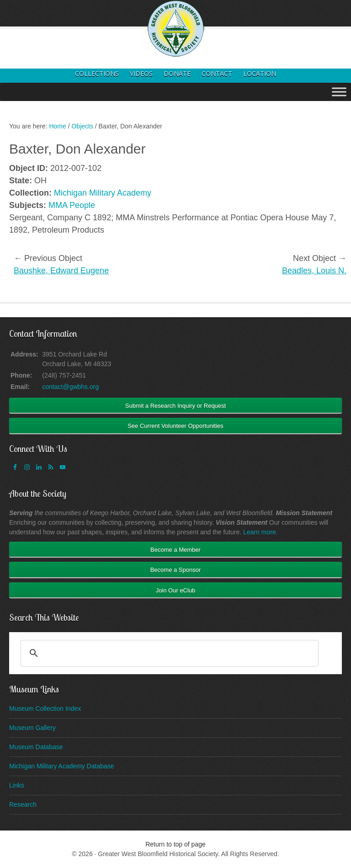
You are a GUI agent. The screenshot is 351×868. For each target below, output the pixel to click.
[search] (168, 653)
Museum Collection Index (45, 708)
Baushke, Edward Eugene (61, 271)
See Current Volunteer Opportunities (175, 426)
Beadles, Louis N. (314, 271)
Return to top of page (175, 844)
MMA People (72, 205)
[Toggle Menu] (339, 92)
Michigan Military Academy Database (62, 766)
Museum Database (36, 747)
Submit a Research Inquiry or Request (175, 406)
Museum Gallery (32, 728)
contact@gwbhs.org (70, 387)
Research (23, 804)
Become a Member (175, 550)
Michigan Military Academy (103, 193)
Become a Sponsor (176, 570)
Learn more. (260, 532)
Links (17, 785)
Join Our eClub (176, 590)
